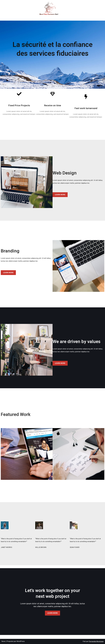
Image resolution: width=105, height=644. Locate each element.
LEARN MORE (60, 195)
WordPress (21, 641)
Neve (3, 641)
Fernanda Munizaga (96, 641)
